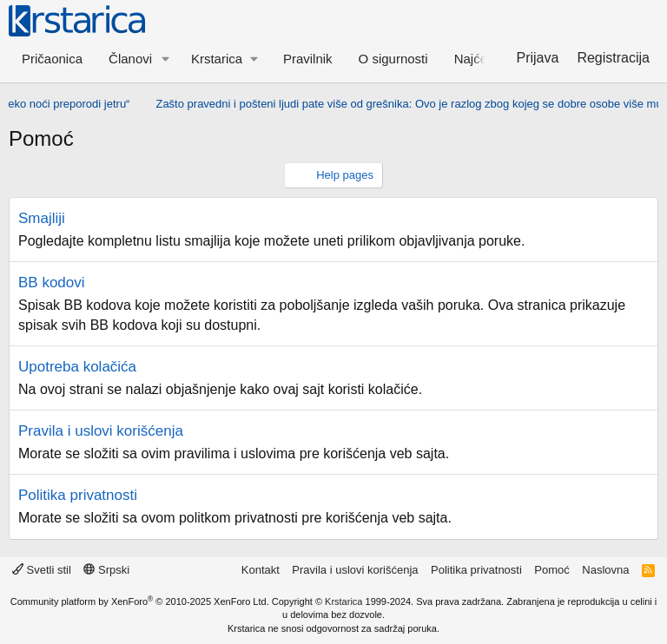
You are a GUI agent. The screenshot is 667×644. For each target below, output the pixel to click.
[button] (166, 59)
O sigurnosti (393, 59)
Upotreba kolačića (77, 367)
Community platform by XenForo (140, 601)
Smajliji (42, 218)
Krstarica (343, 601)
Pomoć (551, 570)
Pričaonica (52, 59)
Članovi (130, 59)
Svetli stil (42, 570)
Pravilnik (308, 59)
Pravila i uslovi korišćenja (101, 431)
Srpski (106, 570)
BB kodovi (52, 283)
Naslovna (605, 570)
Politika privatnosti (78, 495)
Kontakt (261, 570)
